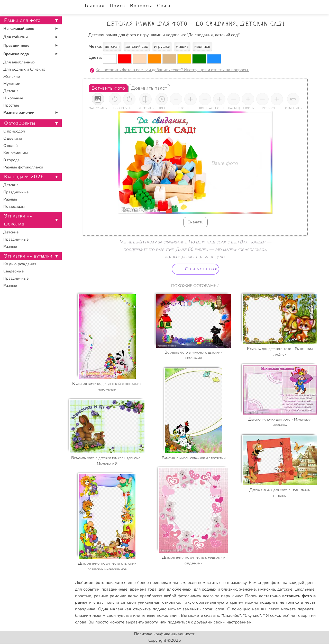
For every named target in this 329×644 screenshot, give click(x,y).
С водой (11, 146)
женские (247, 589)
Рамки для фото (264, 583)
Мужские (12, 84)
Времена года (16, 54)
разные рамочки (110, 596)
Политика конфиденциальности (165, 634)
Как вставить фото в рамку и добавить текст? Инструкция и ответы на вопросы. (172, 70)
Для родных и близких (24, 69)
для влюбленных (175, 589)
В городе (11, 160)
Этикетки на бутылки (28, 256)
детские (285, 589)
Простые (11, 105)
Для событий (16, 37)
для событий (87, 589)
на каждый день (299, 583)
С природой (14, 131)
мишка (182, 46)
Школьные (13, 98)
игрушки (162, 46)
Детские (11, 91)
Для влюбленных (19, 62)
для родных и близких (215, 589)
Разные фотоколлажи (23, 167)
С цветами (13, 138)
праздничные (115, 589)
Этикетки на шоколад (18, 220)
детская (112, 46)
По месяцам (14, 206)
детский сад (137, 46)
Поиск (117, 6)
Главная (95, 6)
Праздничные (16, 45)
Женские (12, 77)
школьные (305, 589)
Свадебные (13, 271)
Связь (164, 6)
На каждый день (19, 29)
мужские (267, 589)
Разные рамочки (19, 112)
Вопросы (141, 6)
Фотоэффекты (20, 123)
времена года (143, 589)
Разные (10, 199)
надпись (202, 46)
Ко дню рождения (20, 264)
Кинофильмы (16, 153)
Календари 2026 (24, 177)
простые (83, 596)
